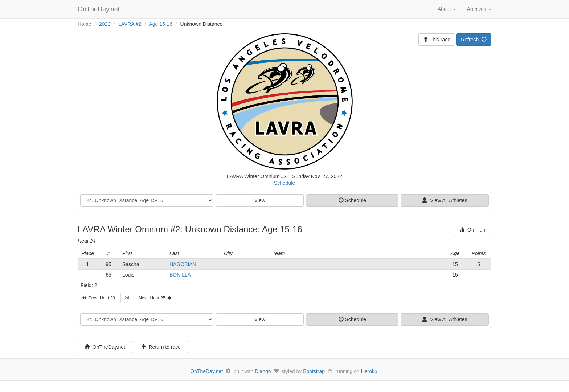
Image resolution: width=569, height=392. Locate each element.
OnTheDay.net (100, 9)
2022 (105, 24)
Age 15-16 (161, 24)
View (260, 200)
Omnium (473, 230)
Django (263, 371)
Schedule (284, 183)
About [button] (447, 9)
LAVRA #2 (130, 24)
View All (445, 200)
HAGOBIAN (183, 264)
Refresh (474, 40)
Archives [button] (479, 9)
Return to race (161, 347)
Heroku (369, 371)
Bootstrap (314, 371)
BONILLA (180, 275)
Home (84, 24)
